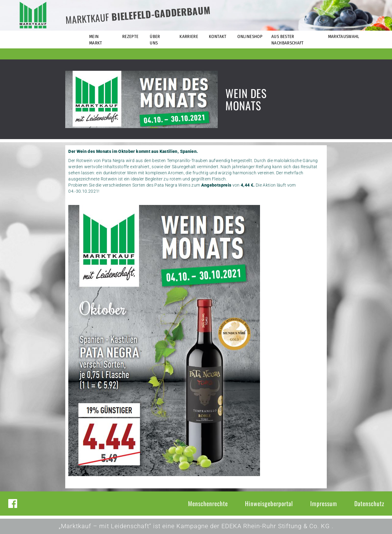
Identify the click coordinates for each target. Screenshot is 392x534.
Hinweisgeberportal (269, 503)
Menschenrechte (208, 503)
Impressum (324, 503)
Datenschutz (369, 503)
